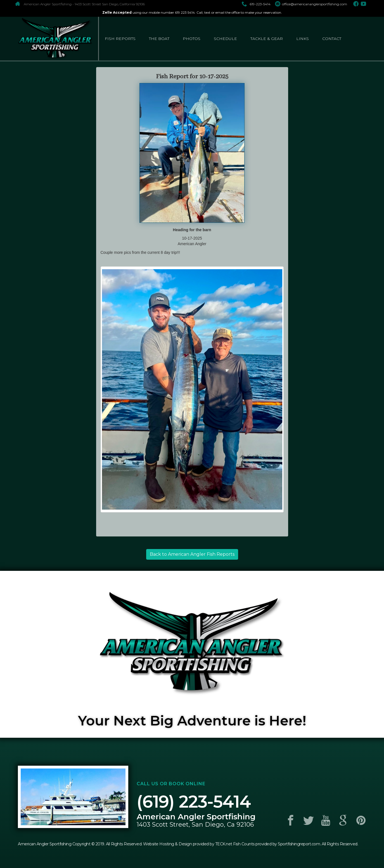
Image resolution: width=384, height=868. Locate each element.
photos (192, 39)
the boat (159, 39)
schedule (225, 39)
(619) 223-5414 (194, 802)
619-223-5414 (256, 4)
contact (332, 39)
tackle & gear (267, 39)
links (303, 39)
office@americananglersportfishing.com (311, 4)
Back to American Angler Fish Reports (192, 554)
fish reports (120, 39)
